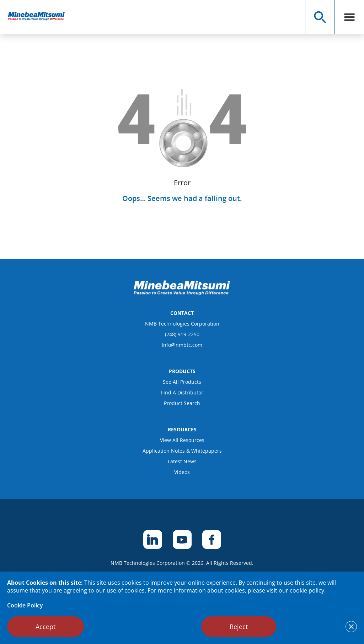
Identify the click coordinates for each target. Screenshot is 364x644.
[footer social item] (153, 539)
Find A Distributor (182, 392)
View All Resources (182, 440)
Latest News (182, 461)
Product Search (182, 403)
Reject (239, 627)
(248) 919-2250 (182, 334)
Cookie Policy (25, 605)
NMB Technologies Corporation (182, 324)
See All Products (182, 382)
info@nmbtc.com (182, 345)
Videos (182, 472)
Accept (45, 627)
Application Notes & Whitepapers (182, 451)
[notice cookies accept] (351, 627)
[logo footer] (182, 293)
